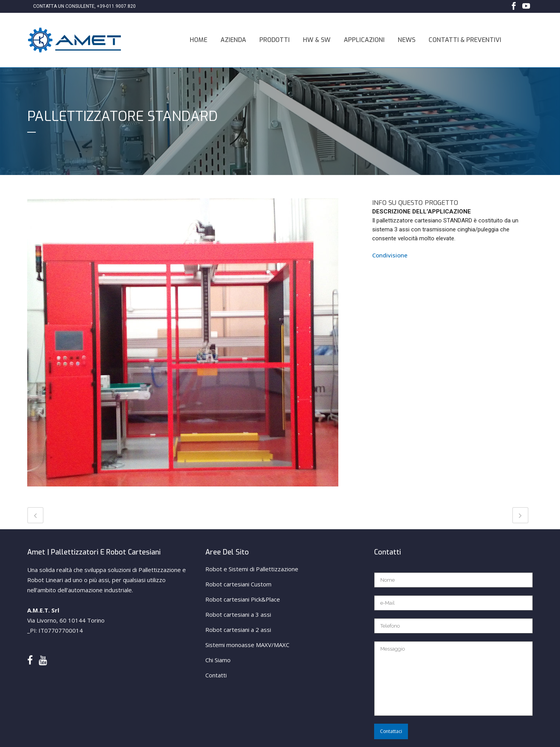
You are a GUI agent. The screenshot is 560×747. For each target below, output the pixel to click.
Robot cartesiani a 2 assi (238, 630)
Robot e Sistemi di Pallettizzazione (252, 569)
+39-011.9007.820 (116, 6)
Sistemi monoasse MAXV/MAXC (247, 645)
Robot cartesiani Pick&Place (243, 599)
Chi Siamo (218, 660)
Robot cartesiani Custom (238, 584)
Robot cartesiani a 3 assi (238, 614)
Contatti (216, 675)
